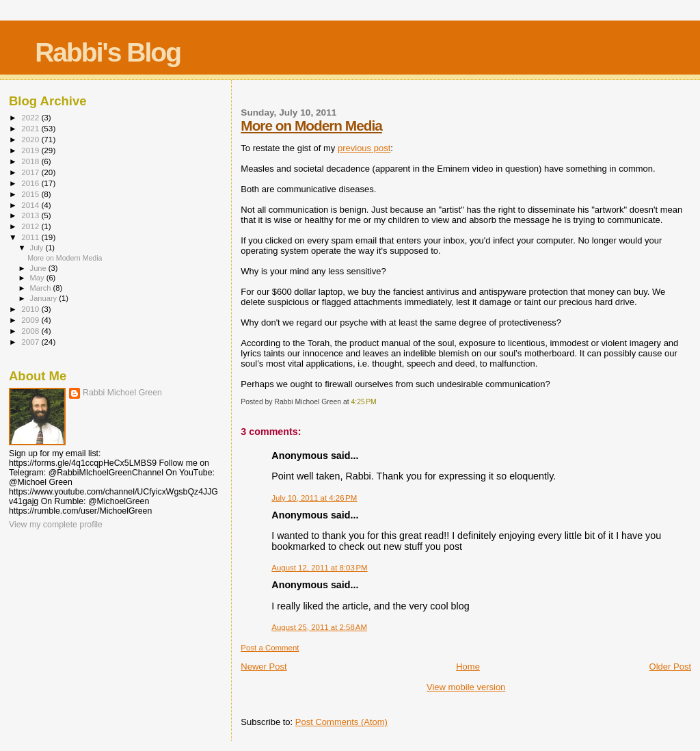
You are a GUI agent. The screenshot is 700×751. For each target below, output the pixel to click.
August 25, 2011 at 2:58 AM (319, 627)
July (38, 248)
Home (468, 667)
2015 (31, 194)
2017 (31, 172)
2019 (31, 150)
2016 (31, 183)
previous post (364, 148)
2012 (31, 226)
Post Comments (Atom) (341, 722)
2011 (31, 237)
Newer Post (264, 667)
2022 (31, 117)
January (45, 298)
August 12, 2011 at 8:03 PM (319, 568)
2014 (31, 205)
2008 (31, 331)
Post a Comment (270, 648)
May (38, 278)
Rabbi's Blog (108, 52)
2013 (31, 215)
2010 (31, 309)
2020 (31, 139)
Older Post (670, 667)
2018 (31, 161)
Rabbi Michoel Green (122, 393)
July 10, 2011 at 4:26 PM (314, 498)
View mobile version (466, 687)
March (42, 288)
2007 (31, 342)
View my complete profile (56, 525)
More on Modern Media (311, 126)
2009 (31, 320)
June (39, 268)
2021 (31, 128)
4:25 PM (363, 402)
